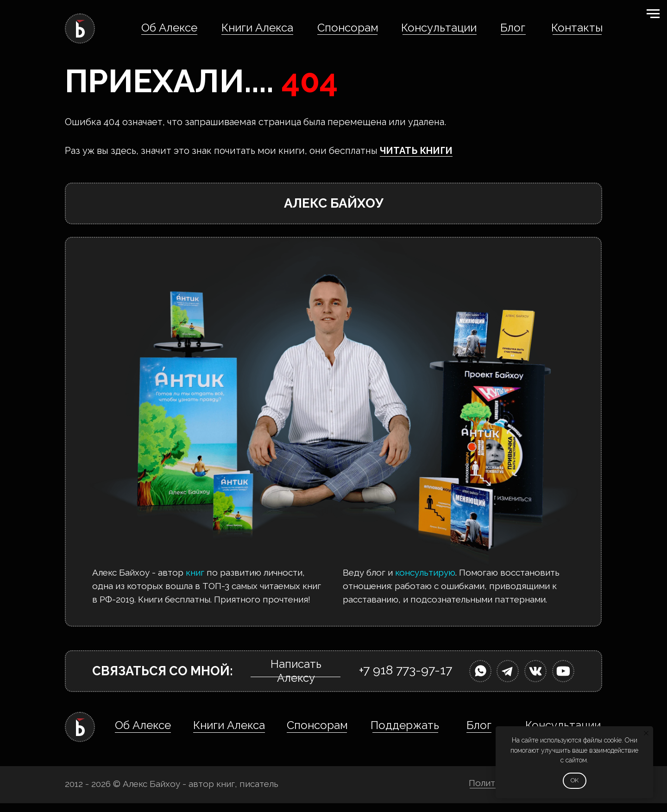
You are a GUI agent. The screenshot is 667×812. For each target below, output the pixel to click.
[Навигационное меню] (653, 14)
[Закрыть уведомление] (646, 733)
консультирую (425, 572)
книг (195, 572)
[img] (480, 671)
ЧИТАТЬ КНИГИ (416, 151)
